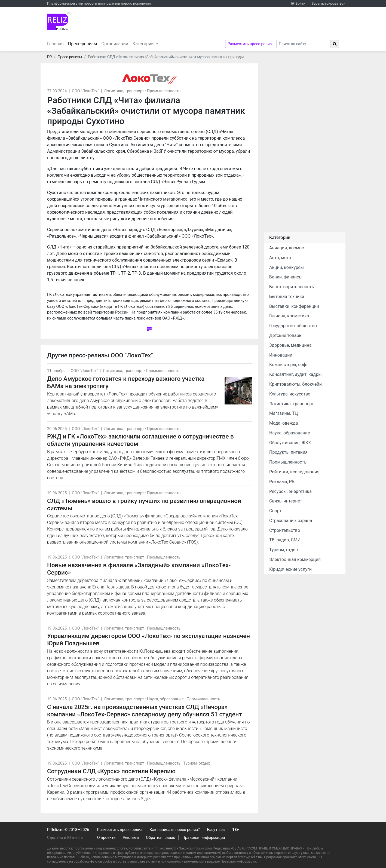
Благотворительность (292, 287)
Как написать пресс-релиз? (174, 830)
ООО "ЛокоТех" (85, 91)
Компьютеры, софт (289, 365)
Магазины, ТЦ (284, 413)
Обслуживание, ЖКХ (290, 443)
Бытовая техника (287, 297)
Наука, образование (165, 699)
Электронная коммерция (295, 559)
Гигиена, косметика (289, 316)
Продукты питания (288, 452)
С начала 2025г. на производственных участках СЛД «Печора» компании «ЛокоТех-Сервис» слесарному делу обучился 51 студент (144, 711)
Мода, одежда (284, 423)
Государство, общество (293, 326)
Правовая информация (204, 838)
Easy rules (216, 830)
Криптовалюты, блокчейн (295, 384)
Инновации (281, 355)
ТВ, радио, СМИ (285, 540)
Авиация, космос (287, 248)
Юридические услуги (290, 569)
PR (49, 57)
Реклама (131, 838)
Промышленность (164, 91)
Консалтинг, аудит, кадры (295, 374)
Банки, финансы (286, 277)
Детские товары (286, 335)
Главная (55, 44)
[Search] (304, 44)
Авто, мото (280, 258)
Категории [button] (144, 44)
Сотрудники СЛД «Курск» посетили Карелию (111, 771)
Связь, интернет (286, 501)
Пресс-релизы (84, 43)
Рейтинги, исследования (294, 472)
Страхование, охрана (291, 521)
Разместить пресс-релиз (250, 44)
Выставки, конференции (294, 306)
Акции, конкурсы (287, 267)
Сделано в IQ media (65, 838)
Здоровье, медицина (290, 345)
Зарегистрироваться (329, 3)
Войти (300, 3)
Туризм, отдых (197, 763)
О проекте (106, 838)
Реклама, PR (282, 482)
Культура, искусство (290, 394)
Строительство (285, 530)
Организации (115, 44)
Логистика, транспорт (124, 91)
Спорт (275, 511)
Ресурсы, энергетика (290, 491)
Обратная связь (160, 838)
